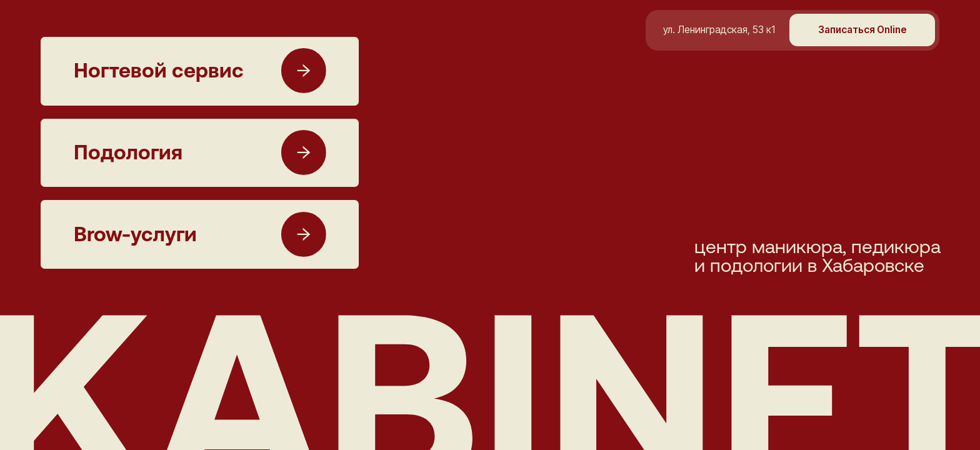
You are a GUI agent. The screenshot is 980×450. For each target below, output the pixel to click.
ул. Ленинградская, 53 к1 (719, 30)
